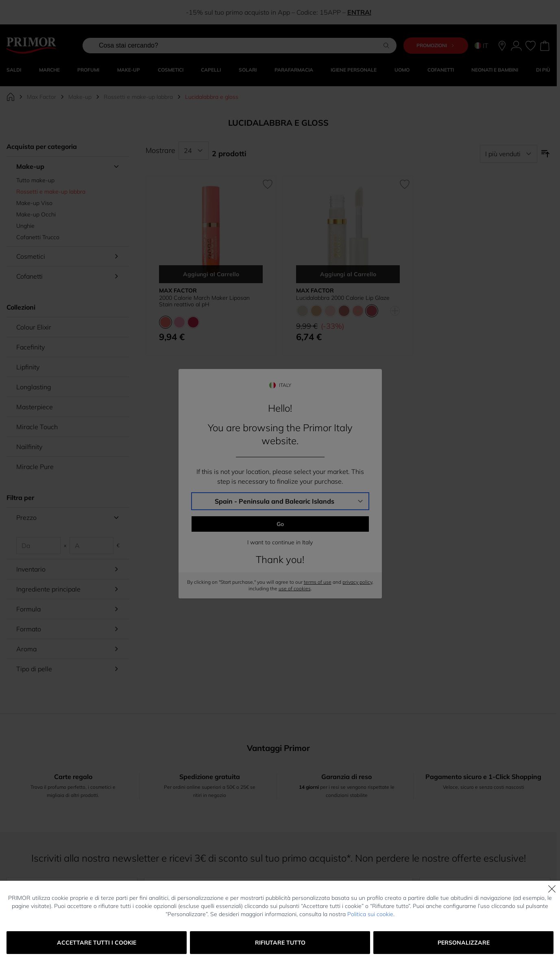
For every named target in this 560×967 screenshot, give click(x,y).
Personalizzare (464, 943)
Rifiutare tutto (280, 943)
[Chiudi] (552, 889)
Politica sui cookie (370, 914)
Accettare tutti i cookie (97, 943)
